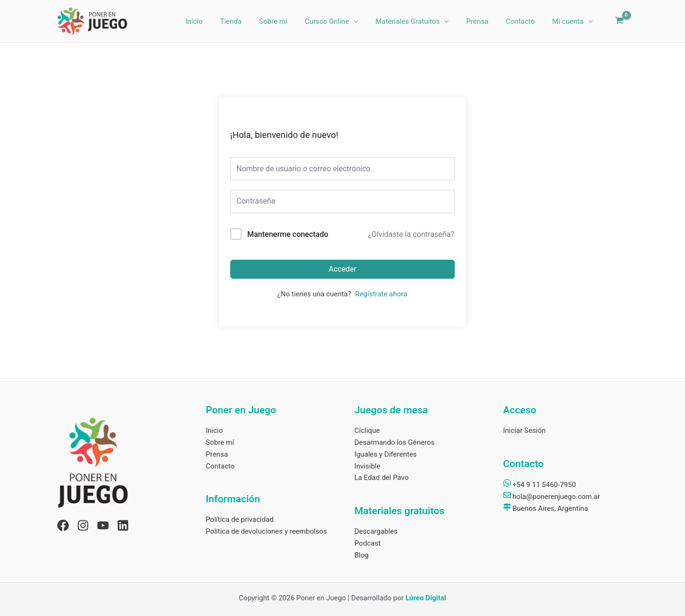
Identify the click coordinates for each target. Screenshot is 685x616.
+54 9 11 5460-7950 (540, 485)
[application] (368, 21)
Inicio (218, 21)
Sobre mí (290, 21)
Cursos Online (346, 21)
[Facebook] (63, 525)
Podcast (367, 543)
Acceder (343, 269)
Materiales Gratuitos (423, 21)
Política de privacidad (240, 519)
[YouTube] (103, 525)
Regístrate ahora (381, 294)
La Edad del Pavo (382, 478)
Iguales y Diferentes (386, 454)
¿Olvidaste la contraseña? (411, 234)
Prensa (485, 21)
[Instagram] (83, 525)
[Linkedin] (123, 525)
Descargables (376, 531)
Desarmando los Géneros (394, 442)
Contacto (525, 21)
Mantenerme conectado (288, 234)
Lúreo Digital (426, 598)
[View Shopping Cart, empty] (619, 21)
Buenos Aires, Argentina (546, 508)
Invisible (367, 466)
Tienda (251, 21)
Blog (362, 555)
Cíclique (367, 430)
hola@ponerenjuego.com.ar (552, 497)
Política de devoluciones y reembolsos (267, 531)
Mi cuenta (574, 21)
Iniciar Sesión (525, 430)
